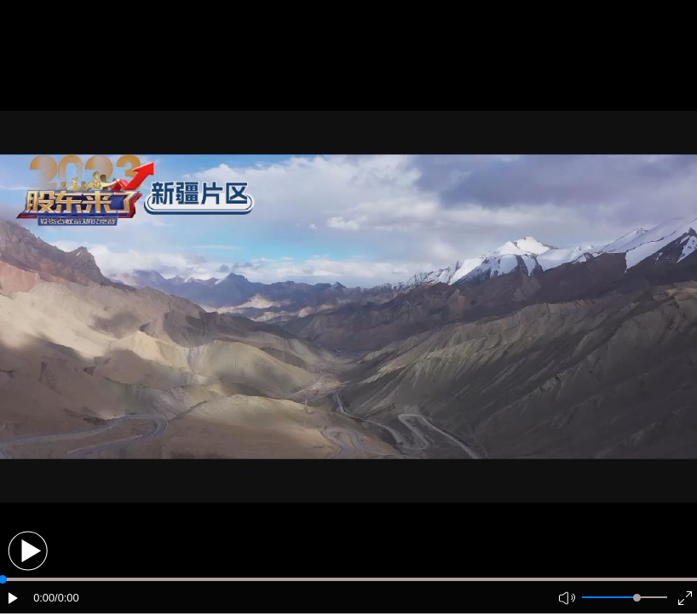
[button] (28, 551)
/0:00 (66, 598)
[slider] (637, 598)
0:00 (44, 598)
